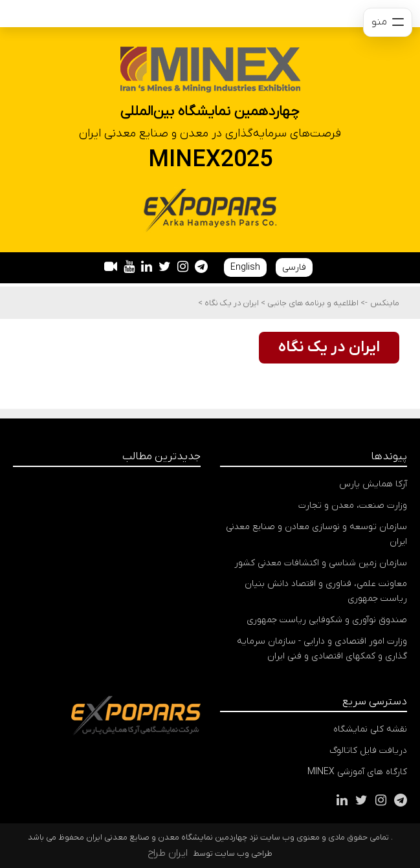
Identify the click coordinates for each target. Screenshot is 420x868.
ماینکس (385, 303)
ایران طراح (168, 853)
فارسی (294, 267)
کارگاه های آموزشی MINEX (357, 772)
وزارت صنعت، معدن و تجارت (353, 505)
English (245, 267)
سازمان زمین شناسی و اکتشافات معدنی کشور (321, 563)
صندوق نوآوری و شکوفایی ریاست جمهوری (327, 620)
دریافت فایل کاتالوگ (368, 751)
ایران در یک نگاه (231, 303)
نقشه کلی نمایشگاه (370, 729)
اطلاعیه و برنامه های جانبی (312, 303)
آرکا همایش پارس (373, 484)
